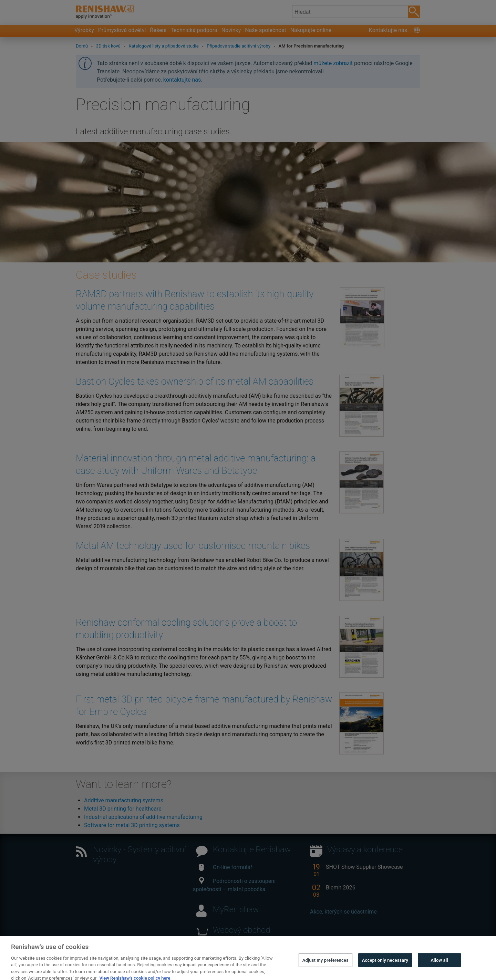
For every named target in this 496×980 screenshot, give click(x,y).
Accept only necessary (385, 967)
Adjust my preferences (325, 967)
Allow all (439, 967)
